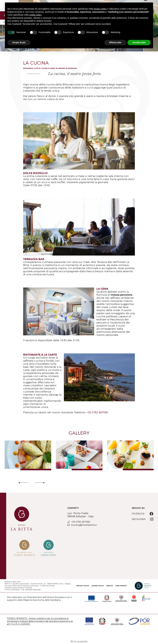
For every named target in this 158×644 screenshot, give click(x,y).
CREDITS (110, 586)
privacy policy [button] (100, 9)
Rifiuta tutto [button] (115, 42)
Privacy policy (83, 586)
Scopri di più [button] (19, 42)
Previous (24, 483)
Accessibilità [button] (81, 641)
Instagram (139, 519)
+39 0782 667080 (97, 412)
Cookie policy (98, 586)
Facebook (138, 514)
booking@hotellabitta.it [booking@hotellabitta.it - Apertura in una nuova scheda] (84, 525)
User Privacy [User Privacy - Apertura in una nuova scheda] (121, 586)
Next (39, 483)
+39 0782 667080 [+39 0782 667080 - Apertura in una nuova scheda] (81, 522)
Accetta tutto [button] (139, 42)
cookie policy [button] (35, 15)
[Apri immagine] (28, 455)
